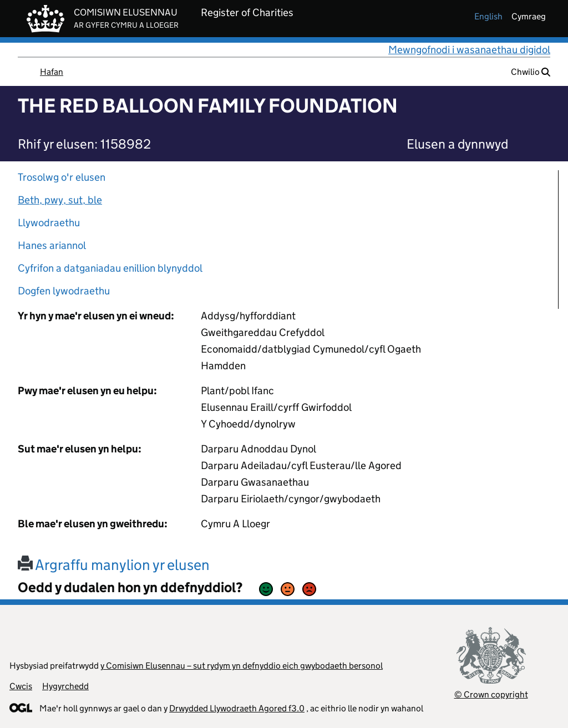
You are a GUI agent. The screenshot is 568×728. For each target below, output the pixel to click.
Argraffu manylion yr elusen (114, 565)
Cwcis (21, 686)
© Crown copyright (491, 694)
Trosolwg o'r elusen (62, 177)
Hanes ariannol (52, 245)
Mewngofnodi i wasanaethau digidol (469, 50)
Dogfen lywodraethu (64, 291)
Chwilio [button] (531, 72)
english (488, 16)
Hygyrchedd (65, 686)
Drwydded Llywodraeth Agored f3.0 (237, 708)
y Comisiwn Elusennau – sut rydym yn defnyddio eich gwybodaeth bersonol (242, 666)
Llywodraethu (49, 223)
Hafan (52, 72)
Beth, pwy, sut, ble (60, 200)
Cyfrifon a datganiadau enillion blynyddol (110, 268)
